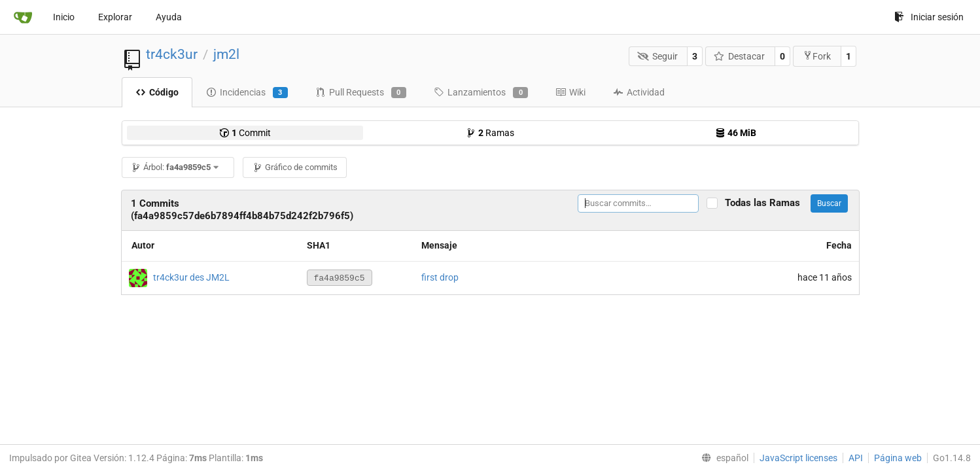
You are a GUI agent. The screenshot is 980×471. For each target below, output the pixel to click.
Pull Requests (361, 93)
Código (157, 92)
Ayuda (169, 17)
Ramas (490, 133)
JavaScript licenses (798, 458)
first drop (440, 277)
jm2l (226, 54)
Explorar (115, 17)
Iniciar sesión (929, 17)
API (856, 458)
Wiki (570, 92)
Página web (898, 458)
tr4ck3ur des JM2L (191, 277)
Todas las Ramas (766, 203)
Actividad (639, 92)
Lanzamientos (481, 93)
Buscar (829, 203)
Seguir (657, 56)
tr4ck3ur (172, 54)
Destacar (740, 56)
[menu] (722, 458)
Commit (245, 133)
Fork (817, 56)
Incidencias (247, 93)
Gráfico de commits (295, 167)
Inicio (64, 17)
